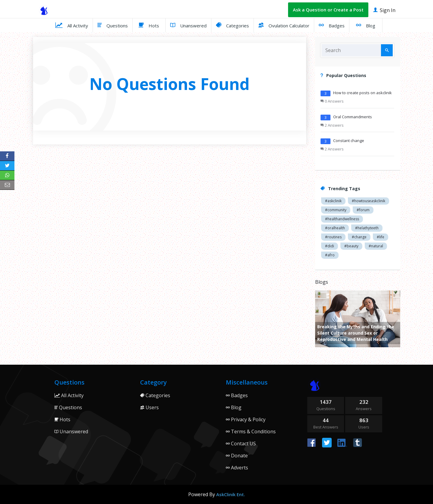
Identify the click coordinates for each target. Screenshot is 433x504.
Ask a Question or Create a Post (328, 10)
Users (149, 407)
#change (359, 237)
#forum (363, 210)
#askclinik (333, 201)
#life (381, 237)
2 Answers (332, 125)
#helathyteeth (367, 228)
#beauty (351, 246)
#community (336, 210)
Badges (332, 25)
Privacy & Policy (246, 419)
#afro (330, 255)
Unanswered (188, 25)
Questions (113, 25)
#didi (330, 246)
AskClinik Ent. (231, 494)
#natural (376, 246)
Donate (237, 456)
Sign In (384, 10)
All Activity (72, 25)
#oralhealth (335, 228)
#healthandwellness (342, 219)
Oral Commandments (353, 117)
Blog (366, 25)
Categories (232, 25)
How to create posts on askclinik (362, 93)
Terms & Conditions (251, 431)
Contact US (241, 444)
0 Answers (332, 101)
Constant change (349, 141)
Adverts (237, 468)
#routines (333, 237)
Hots (149, 25)
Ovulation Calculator (284, 25)
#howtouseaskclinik (369, 201)
